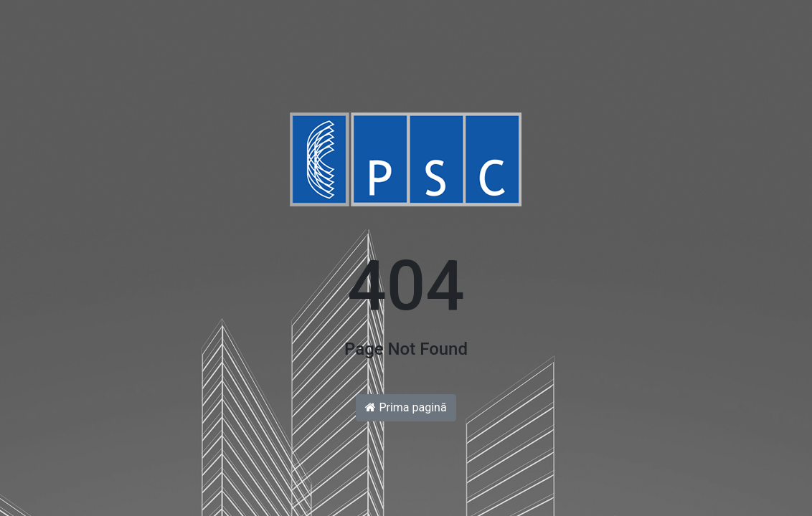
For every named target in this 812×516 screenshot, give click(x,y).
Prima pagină (406, 407)
